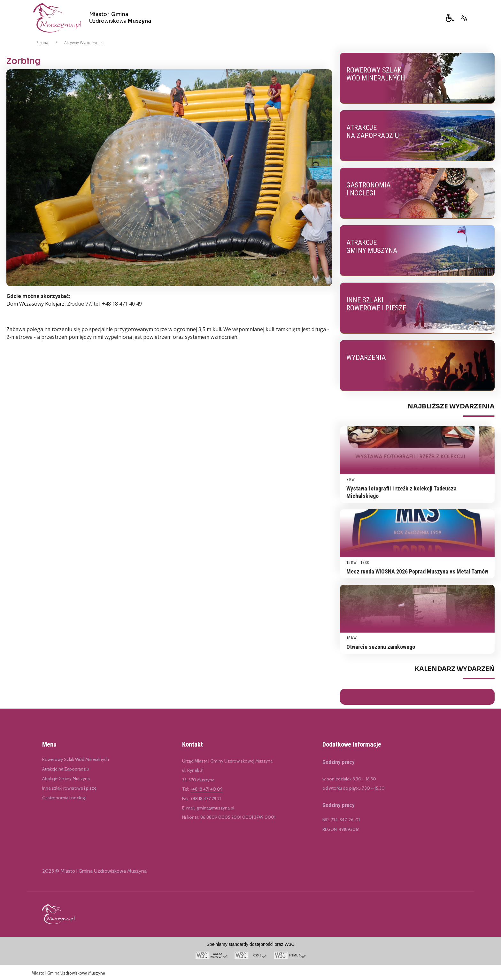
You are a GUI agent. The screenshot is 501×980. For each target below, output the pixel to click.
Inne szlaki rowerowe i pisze (69, 788)
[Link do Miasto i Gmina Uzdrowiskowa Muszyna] (58, 914)
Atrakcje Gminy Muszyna (66, 779)
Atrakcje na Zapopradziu (66, 769)
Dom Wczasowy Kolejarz (35, 304)
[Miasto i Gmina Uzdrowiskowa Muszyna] (94, 18)
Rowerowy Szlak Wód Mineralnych (76, 759)
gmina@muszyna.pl (215, 808)
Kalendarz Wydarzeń (455, 669)
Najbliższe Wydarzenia (451, 406)
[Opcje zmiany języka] (464, 18)
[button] (450, 18)
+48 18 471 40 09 (206, 789)
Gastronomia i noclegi (64, 798)
